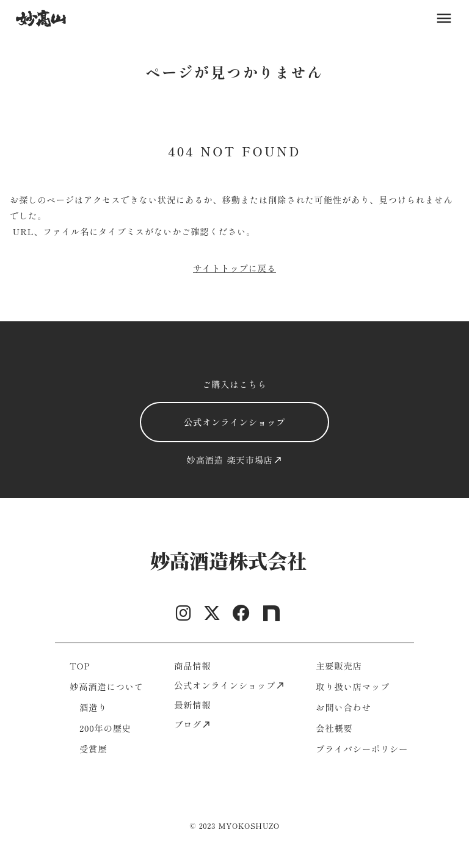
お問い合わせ (344, 707)
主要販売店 (339, 666)
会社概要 (334, 728)
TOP (80, 666)
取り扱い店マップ (353, 686)
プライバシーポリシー (362, 749)
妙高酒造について (107, 686)
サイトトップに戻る (234, 268)
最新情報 (192, 705)
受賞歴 (93, 749)
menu (444, 18)
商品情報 (192, 666)
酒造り (93, 707)
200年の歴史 (105, 728)
